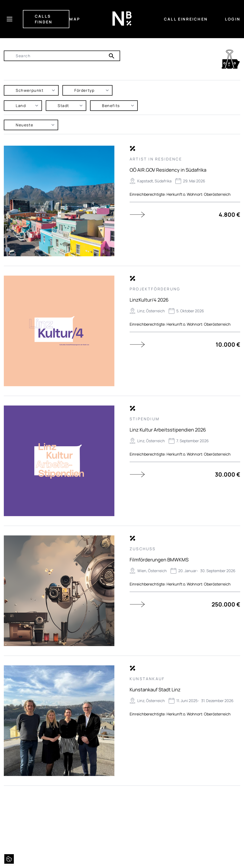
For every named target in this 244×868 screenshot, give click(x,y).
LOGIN (233, 19)
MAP (75, 19)
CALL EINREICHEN (186, 19)
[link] (231, 59)
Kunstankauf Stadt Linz (155, 690)
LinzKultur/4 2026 (149, 300)
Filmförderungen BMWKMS (159, 560)
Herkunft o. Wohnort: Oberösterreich (199, 194)
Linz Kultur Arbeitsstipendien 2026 (168, 430)
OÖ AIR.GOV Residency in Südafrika (168, 170)
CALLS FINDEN (43, 19)
